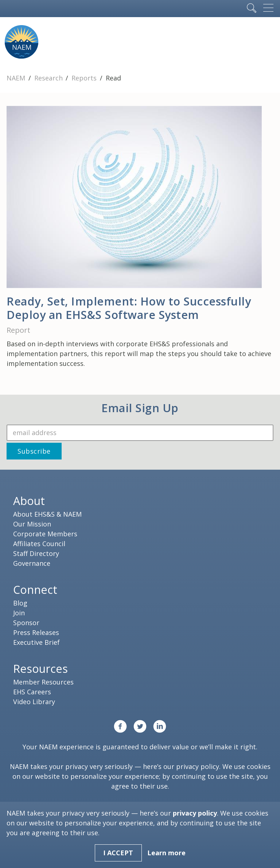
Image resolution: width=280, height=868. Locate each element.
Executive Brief (36, 642)
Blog (20, 603)
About (29, 501)
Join (19, 613)
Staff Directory (36, 553)
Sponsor (26, 623)
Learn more (166, 853)
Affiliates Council (39, 544)
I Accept (118, 853)
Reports (85, 78)
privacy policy (198, 766)
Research (49, 78)
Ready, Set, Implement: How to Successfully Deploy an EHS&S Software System (129, 308)
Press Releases (36, 632)
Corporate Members (45, 534)
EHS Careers (32, 692)
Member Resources (43, 682)
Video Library (34, 702)
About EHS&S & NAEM (47, 514)
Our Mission (32, 524)
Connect (35, 589)
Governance (32, 563)
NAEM (17, 78)
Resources (40, 668)
